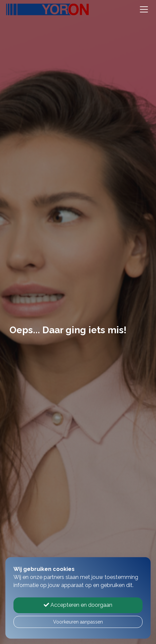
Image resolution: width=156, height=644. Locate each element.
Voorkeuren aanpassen (78, 622)
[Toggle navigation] (144, 9)
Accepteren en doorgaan (78, 605)
